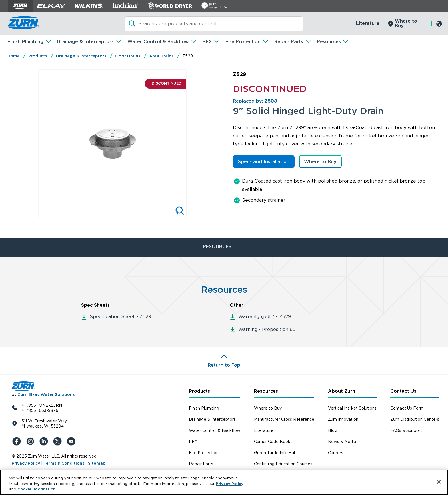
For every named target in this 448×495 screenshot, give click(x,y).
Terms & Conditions (65, 463)
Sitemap (97, 463)
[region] (224, 482)
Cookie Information (36, 489)
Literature (368, 23)
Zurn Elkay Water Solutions (46, 394)
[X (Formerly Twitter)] (59, 441)
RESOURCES (217, 246)
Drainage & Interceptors (85, 42)
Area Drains (161, 56)
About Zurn (342, 391)
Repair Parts (289, 42)
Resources (329, 42)
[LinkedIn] (45, 441)
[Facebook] (17, 441)
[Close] (439, 482)
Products (38, 56)
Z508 (271, 101)
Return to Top (224, 365)
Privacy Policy (26, 463)
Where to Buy (406, 23)
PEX (207, 42)
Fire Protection (243, 42)
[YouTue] (72, 441)
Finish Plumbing (25, 42)
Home (14, 56)
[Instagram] (31, 441)
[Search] (214, 24)
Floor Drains (128, 56)
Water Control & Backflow (158, 42)
